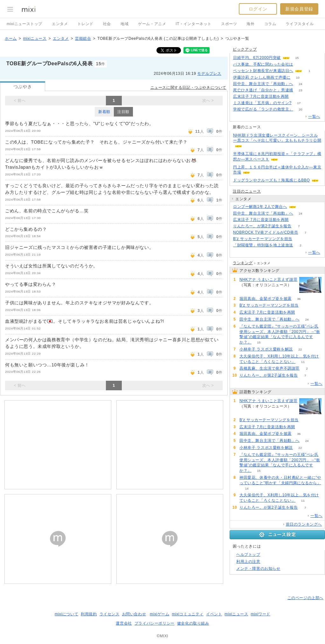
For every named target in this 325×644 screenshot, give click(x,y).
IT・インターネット (194, 24)
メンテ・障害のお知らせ (258, 569)
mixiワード (260, 614)
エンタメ (60, 24)
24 (300, 84)
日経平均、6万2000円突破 (257, 58)
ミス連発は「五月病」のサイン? (262, 103)
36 (299, 299)
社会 (107, 24)
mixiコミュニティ (188, 614)
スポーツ (229, 24)
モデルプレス (209, 74)
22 (300, 349)
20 (300, 109)
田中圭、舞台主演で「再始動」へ (263, 84)
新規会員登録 (299, 9)
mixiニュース (35, 39)
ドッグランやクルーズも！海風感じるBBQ (271, 180)
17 (299, 103)
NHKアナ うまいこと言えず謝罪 (268, 280)
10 (298, 78)
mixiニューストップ (24, 24)
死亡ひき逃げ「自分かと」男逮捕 (263, 90)
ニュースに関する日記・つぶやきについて (188, 88)
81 (299, 239)
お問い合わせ (134, 614)
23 (300, 90)
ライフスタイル (300, 24)
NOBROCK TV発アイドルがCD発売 (266, 232)
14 (247, 488)
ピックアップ (245, 49)
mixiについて (66, 614)
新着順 (104, 112)
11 (303, 362)
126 (301, 64)
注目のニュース (247, 191)
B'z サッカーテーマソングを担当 (263, 239)
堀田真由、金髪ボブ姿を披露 (266, 299)
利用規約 (89, 614)
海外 (250, 24)
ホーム (11, 39)
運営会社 (124, 623)
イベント (214, 614)
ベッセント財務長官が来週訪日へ (263, 71)
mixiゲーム (160, 614)
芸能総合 (83, 39)
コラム (270, 24)
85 (247, 290)
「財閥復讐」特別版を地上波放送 (263, 245)
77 (296, 97)
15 (297, 58)
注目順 (123, 112)
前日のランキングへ (304, 524)
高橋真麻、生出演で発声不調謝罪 (270, 368)
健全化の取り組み (193, 623)
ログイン (258, 9)
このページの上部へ (305, 598)
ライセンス (110, 614)
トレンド (85, 24)
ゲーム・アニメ (152, 24)
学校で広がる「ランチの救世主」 (263, 109)
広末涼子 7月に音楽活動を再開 (261, 96)
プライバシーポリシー (155, 623)
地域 (124, 24)
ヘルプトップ (248, 555)
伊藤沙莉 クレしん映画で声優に (262, 77)
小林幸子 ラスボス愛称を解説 (266, 349)
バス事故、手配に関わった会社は (263, 64)
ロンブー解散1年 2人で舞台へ (260, 207)
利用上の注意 (248, 562)
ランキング (243, 263)
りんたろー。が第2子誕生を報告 (262, 226)
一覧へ (314, 117)
